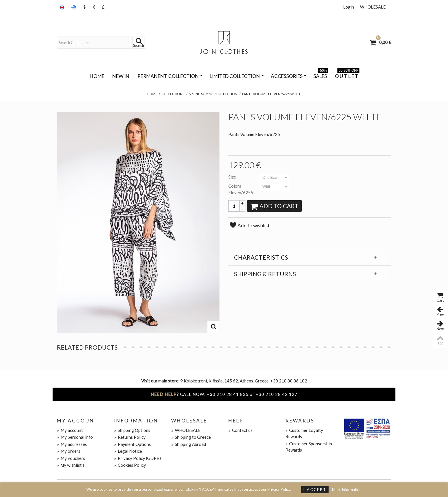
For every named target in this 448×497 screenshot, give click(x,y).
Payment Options (132, 444)
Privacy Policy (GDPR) (137, 458)
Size (233, 177)
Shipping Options (132, 430)
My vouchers (71, 458)
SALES (321, 75)
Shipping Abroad (189, 444)
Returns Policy (130, 437)
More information (347, 490)
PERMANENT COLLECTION (170, 76)
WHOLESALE (373, 7)
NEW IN (121, 76)
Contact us (240, 430)
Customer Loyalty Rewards (304, 433)
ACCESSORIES (289, 76)
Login (349, 7)
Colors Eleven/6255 (241, 189)
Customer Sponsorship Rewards (309, 447)
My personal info (75, 437)
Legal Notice (128, 451)
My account (70, 430)
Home (97, 76)
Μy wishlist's (71, 465)
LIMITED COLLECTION (237, 76)
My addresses (72, 444)
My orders (69, 451)
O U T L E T (347, 75)
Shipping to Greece (191, 437)
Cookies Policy (130, 465)
